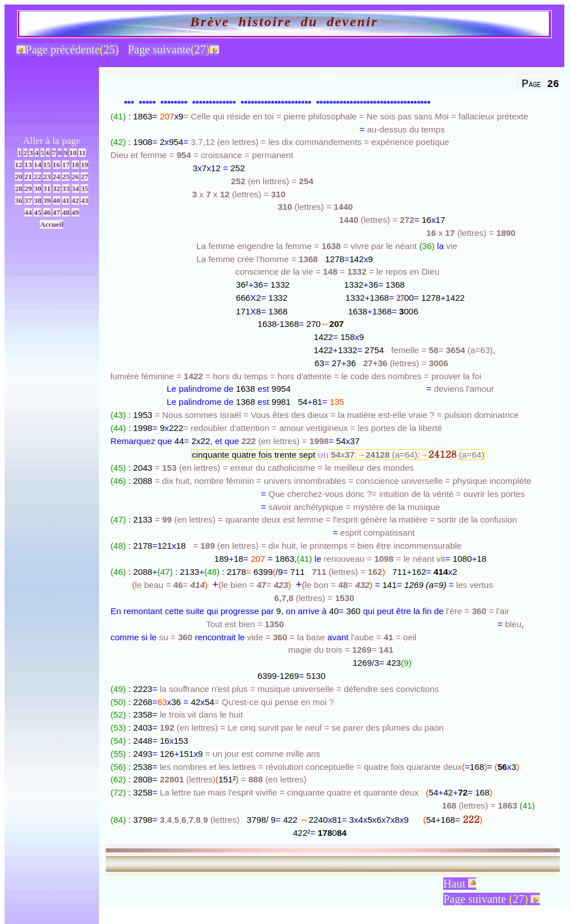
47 (57, 212)
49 (75, 212)
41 (66, 200)
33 (66, 188)
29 (28, 188)
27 (84, 177)
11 (82, 153)
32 (57, 188)
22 (37, 177)
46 (47, 212)
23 (47, 177)
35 (84, 188)
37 (28, 200)
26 (75, 177)
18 (75, 165)
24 (57, 177)
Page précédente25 (68, 49)
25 (66, 177)
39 (47, 200)
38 (37, 200)
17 (66, 165)
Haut (460, 884)
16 (57, 165)
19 (84, 165)
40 (57, 200)
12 (18, 165)
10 (73, 153)
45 (37, 212)
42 (75, 200)
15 (47, 165)
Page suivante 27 (491, 899)
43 (84, 200)
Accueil (51, 224)
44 (28, 212)
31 (47, 188)
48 (66, 212)
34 (75, 188)
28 (18, 188)
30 (37, 188)
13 (28, 165)
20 (18, 177)
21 (28, 177)
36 (18, 200)
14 (37, 165)
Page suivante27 (174, 49)
